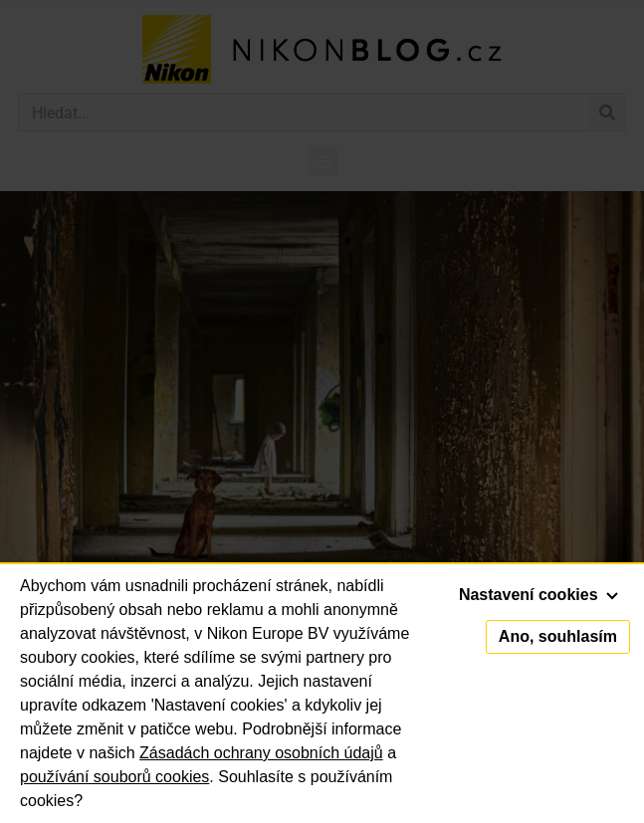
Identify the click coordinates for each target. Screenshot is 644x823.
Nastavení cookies (538, 595)
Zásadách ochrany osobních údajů (261, 753)
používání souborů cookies (114, 777)
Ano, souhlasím (558, 636)
